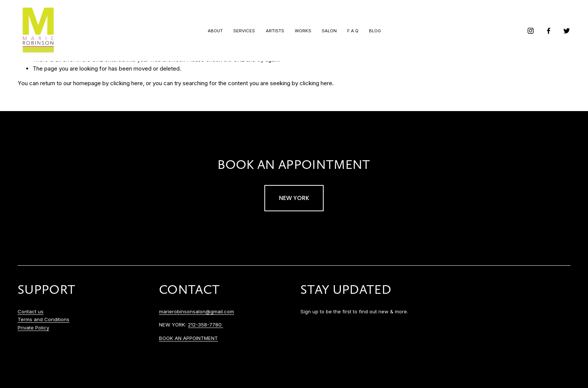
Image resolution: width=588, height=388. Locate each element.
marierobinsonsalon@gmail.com (196, 311)
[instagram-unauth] (531, 31)
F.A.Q (353, 31)
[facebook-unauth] (549, 31)
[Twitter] (567, 31)
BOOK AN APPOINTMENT (188, 338)
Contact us (31, 311)
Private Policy (33, 328)
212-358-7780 (205, 325)
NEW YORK (294, 198)
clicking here (127, 83)
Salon (329, 31)
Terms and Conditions (43, 319)
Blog (375, 31)
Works (303, 31)
